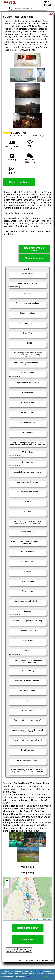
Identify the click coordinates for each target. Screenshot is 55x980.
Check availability (19, 182)
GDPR (29, 977)
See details (28, 940)
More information (35, 258)
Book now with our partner (35, 249)
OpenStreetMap (46, 919)
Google (38, 972)
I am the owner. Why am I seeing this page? (19, 950)
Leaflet (35, 919)
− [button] (7, 885)
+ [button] (7, 881)
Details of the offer (27, 928)
